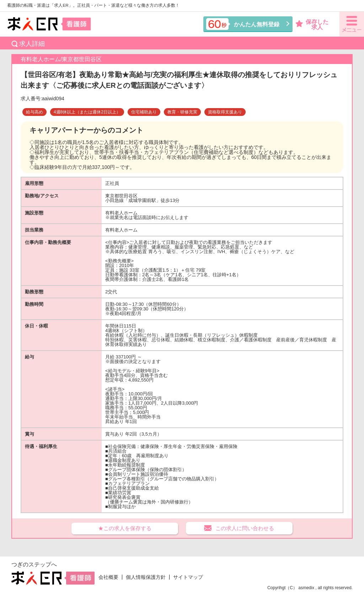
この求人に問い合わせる (245, 528)
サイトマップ (188, 577)
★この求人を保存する (125, 528)
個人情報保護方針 (146, 577)
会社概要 (108, 577)
